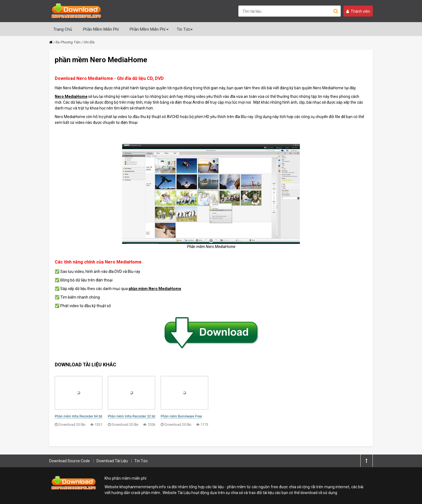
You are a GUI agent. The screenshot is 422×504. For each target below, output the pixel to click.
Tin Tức (185, 29)
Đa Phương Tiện (68, 42)
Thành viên (358, 11)
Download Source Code (70, 461)
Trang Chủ (63, 29)
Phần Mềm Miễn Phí (101, 29)
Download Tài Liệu (112, 461)
